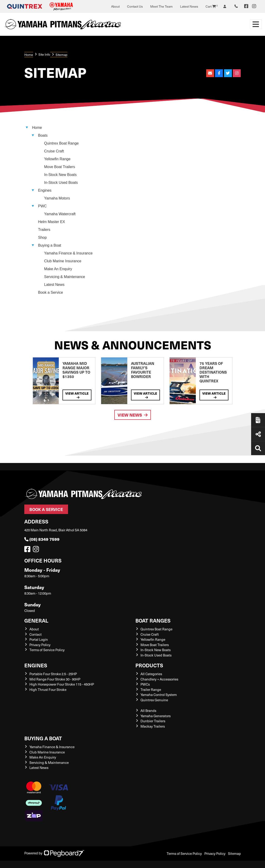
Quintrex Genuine (154, 700)
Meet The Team (161, 6)
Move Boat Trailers (60, 167)
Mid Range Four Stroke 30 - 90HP (55, 679)
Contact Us (135, 6)
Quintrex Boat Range (61, 143)
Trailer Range (151, 690)
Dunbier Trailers (153, 721)
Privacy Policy (40, 645)
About (115, 6)
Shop (42, 237)
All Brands (148, 711)
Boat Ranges (153, 620)
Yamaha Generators (156, 716)
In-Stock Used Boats (61, 183)
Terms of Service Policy (47, 650)
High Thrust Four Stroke (48, 690)
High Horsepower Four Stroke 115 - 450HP (62, 684)
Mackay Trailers (153, 726)
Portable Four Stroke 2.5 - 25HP (53, 674)
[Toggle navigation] (256, 24)
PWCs (145, 684)
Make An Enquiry (58, 269)
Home (29, 55)
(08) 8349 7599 (42, 539)
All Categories (151, 674)
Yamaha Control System (159, 695)
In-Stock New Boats (61, 175)
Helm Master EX (52, 222)
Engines (36, 665)
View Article (77, 395)
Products (149, 665)
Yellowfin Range (57, 159)
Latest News (189, 6)
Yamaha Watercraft (60, 214)
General (36, 620)
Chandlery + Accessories (159, 679)
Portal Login (39, 639)
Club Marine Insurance (63, 261)
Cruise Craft (54, 151)
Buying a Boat (43, 738)
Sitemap (234, 853)
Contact (36, 634)
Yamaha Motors (57, 198)
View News (133, 415)
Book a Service (46, 509)
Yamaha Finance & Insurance (69, 253)
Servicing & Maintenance (65, 277)
